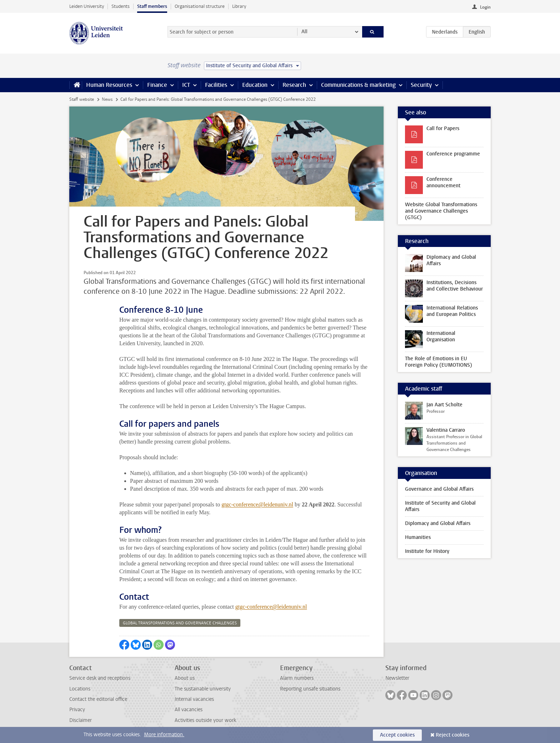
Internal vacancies (194, 699)
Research (294, 85)
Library (239, 6)
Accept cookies (397, 735)
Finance (157, 85)
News (107, 99)
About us (185, 678)
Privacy (77, 710)
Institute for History (427, 551)
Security (421, 85)
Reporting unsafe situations (310, 689)
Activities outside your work (205, 720)
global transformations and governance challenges (180, 623)
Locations (80, 689)
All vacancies (189, 710)
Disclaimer (81, 720)
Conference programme (453, 154)
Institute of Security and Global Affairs (440, 506)
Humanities (418, 537)
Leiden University (87, 6)
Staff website (82, 99)
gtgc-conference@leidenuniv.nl (257, 504)
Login (485, 7)
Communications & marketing (358, 85)
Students (121, 6)
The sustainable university (203, 689)
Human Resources (109, 85)
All (304, 32)
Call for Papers (443, 128)
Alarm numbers (297, 678)
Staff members (152, 6)
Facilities (216, 85)
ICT (186, 85)
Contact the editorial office (98, 699)
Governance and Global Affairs (439, 489)
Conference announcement (443, 182)
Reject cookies (452, 735)
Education (255, 85)
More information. (164, 735)
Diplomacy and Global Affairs (438, 523)
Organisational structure (200, 6)
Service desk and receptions (100, 678)
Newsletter (397, 678)
